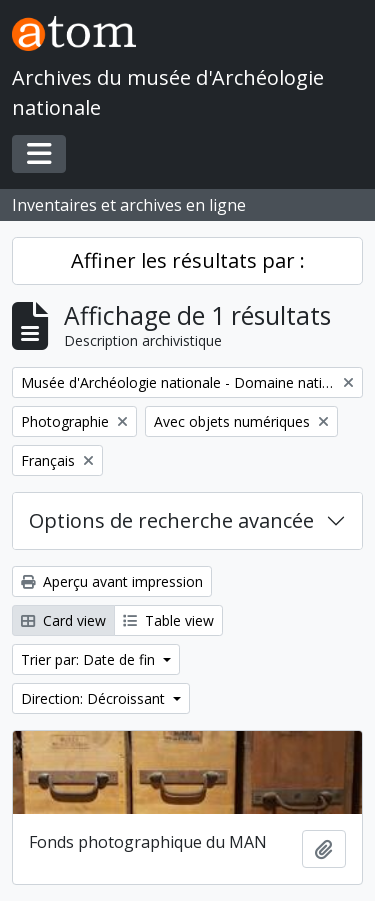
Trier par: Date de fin (90, 659)
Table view (168, 620)
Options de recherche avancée (171, 520)
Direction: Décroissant (95, 698)
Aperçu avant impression (112, 581)
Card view (63, 620)
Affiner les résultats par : (188, 260)
